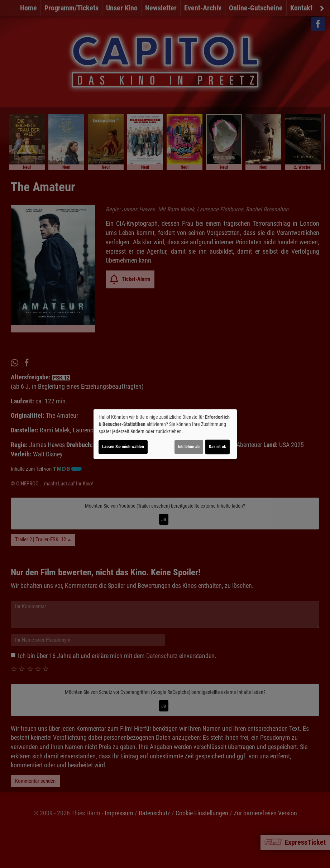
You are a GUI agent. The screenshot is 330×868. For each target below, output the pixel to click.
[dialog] (165, 434)
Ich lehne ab (189, 447)
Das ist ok (217, 447)
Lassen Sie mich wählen (123, 447)
